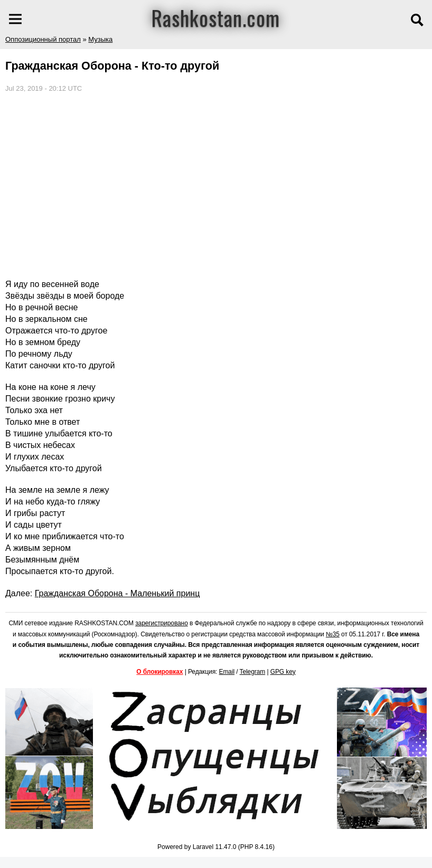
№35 (333, 634)
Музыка (100, 39)
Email (227, 672)
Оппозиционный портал (43, 39)
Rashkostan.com (216, 17)
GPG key (283, 672)
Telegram (253, 672)
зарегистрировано (162, 623)
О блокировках (159, 672)
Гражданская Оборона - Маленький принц (118, 593)
